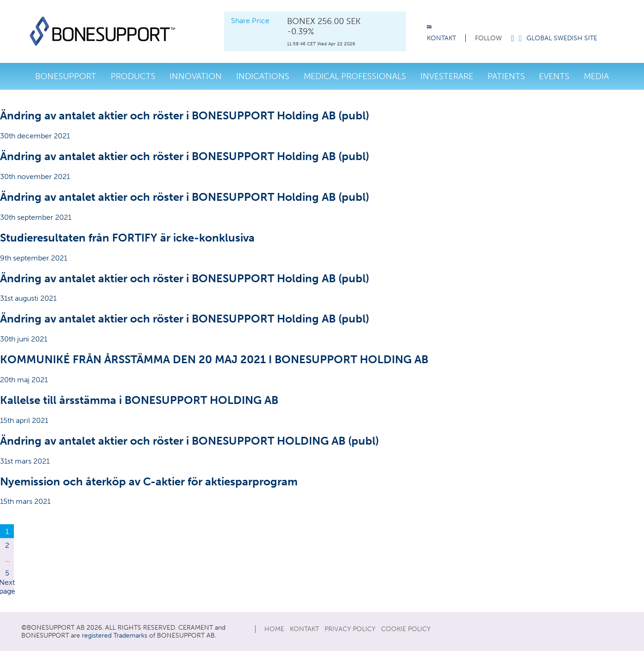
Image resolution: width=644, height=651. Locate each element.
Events (554, 76)
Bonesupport (66, 76)
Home (274, 629)
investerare (447, 76)
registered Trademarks (115, 635)
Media (596, 76)
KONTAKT (441, 38)
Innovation (196, 76)
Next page (7, 587)
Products (133, 76)
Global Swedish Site (562, 38)
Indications (263, 76)
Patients (506, 76)
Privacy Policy (350, 629)
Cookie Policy (406, 629)
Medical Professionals (355, 76)
